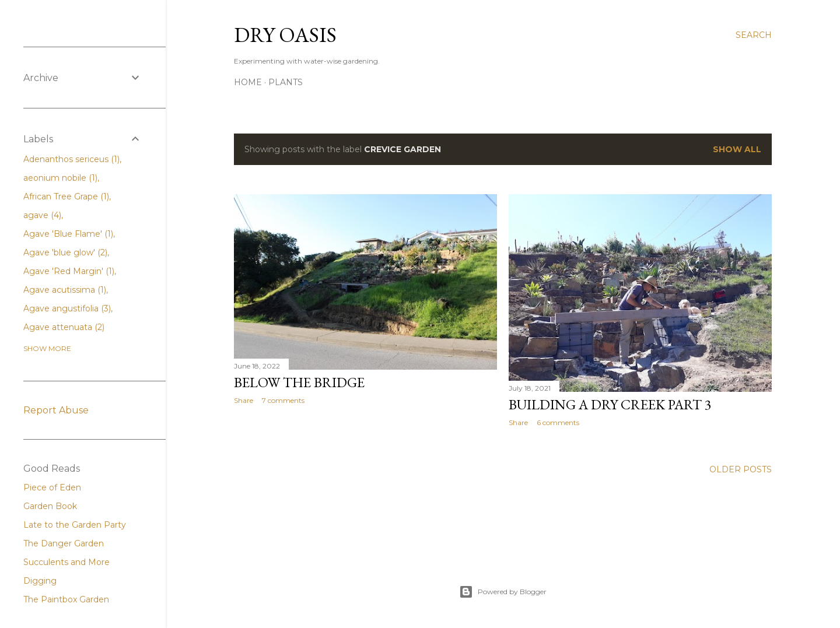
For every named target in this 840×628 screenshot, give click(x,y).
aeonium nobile (60, 178)
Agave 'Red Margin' (69, 271)
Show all (737, 149)
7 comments (283, 400)
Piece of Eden (52, 487)
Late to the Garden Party (75, 525)
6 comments (558, 422)
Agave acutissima (65, 290)
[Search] (754, 35)
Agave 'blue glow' (65, 252)
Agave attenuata (64, 327)
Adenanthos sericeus (71, 159)
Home (248, 82)
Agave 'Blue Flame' (68, 234)
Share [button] (244, 400)
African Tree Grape (66, 197)
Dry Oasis (285, 35)
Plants (286, 82)
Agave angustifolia (67, 308)
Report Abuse (56, 410)
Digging (40, 581)
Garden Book (50, 506)
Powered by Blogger (503, 592)
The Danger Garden (64, 543)
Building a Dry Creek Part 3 (610, 404)
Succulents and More (66, 562)
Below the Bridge (299, 382)
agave (42, 215)
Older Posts (741, 469)
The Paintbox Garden (66, 599)
